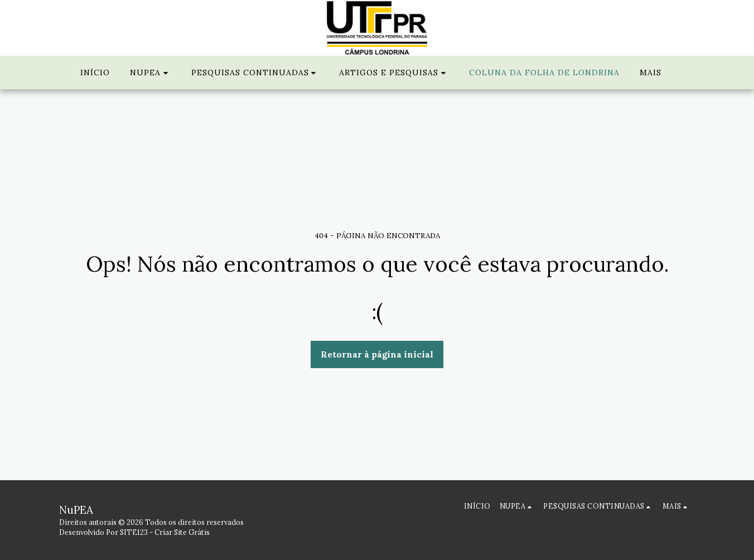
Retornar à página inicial (377, 354)
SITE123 (134, 532)
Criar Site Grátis (182, 532)
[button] (151, 73)
